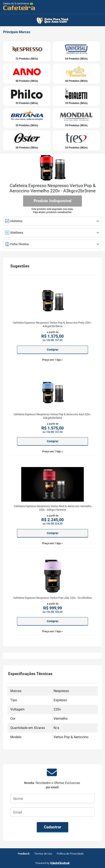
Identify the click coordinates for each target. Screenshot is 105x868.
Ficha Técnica (52, 244)
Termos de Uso (43, 854)
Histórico (52, 221)
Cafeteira (19, 8)
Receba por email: (52, 785)
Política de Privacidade (70, 854)
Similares (52, 233)
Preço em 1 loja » (52, 360)
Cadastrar (53, 827)
